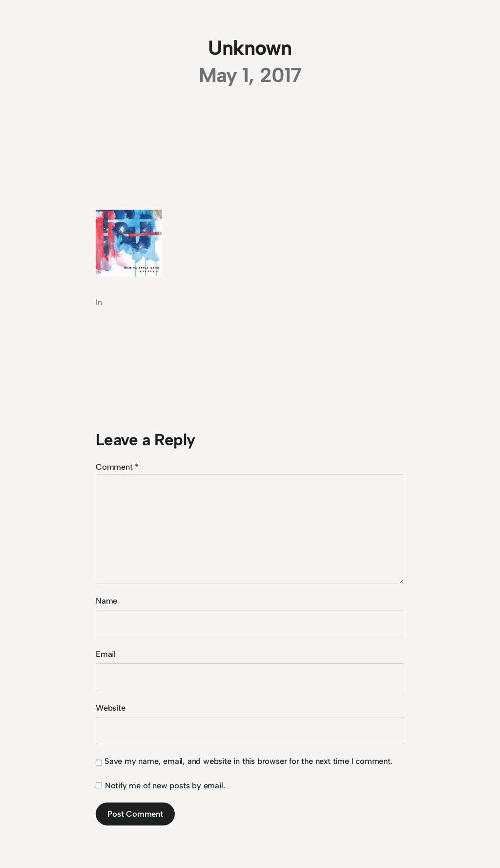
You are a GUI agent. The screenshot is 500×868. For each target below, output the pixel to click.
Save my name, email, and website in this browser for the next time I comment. (249, 761)
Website (111, 708)
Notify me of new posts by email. (165, 785)
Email (106, 654)
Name (106, 601)
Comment (117, 467)
